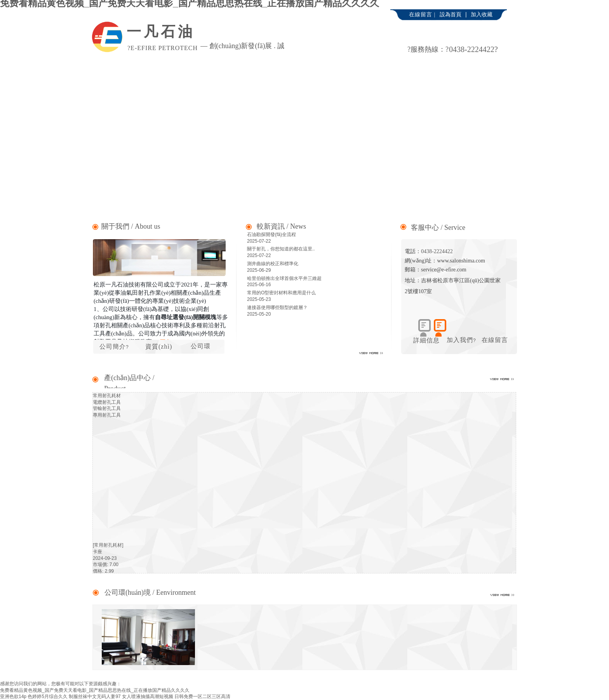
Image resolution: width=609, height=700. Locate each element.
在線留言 (495, 340)
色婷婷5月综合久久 (48, 697)
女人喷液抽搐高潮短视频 (148, 697)
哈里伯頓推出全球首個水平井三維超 (284, 278)
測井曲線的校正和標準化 (273, 264)
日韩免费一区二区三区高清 (202, 697)
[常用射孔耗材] (108, 545)
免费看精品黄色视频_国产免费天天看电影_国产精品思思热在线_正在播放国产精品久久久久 (95, 690)
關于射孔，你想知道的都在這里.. (281, 249)
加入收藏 (482, 15)
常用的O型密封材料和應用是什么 (281, 293)
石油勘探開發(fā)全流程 (271, 234)
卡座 (97, 552)
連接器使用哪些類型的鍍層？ (277, 307)
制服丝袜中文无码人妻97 (95, 697)
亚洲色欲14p (13, 697)
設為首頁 (451, 15)
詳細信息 (426, 340)
